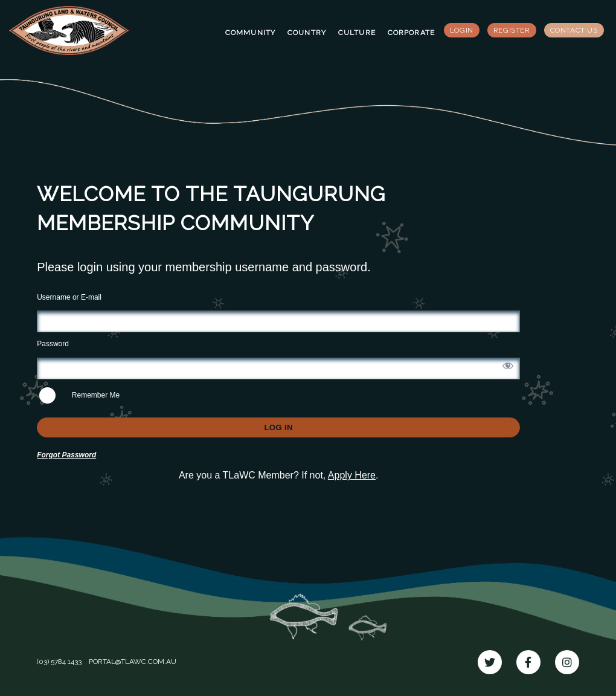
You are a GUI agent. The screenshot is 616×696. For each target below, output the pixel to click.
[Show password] (508, 366)
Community (250, 33)
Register (512, 30)
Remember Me (79, 395)
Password (53, 344)
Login (462, 30)
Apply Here (352, 475)
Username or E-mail (69, 297)
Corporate (411, 33)
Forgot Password (66, 455)
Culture (357, 33)
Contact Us (574, 30)
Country (307, 33)
